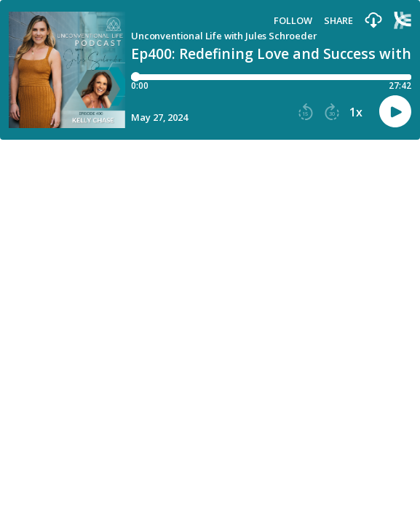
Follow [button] (293, 21)
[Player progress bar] (271, 77)
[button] (373, 21)
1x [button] (356, 112)
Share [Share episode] (338, 21)
